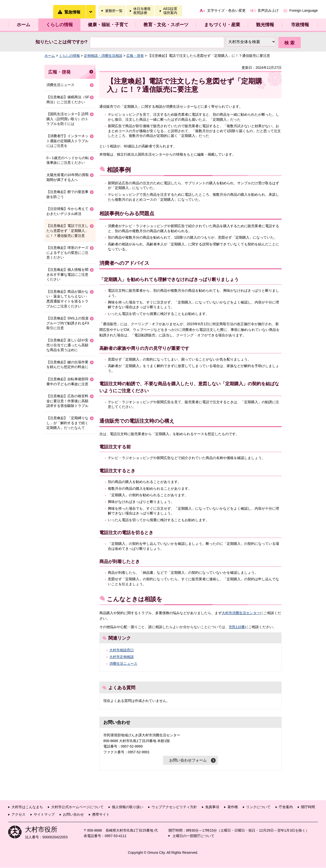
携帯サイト (101, 815)
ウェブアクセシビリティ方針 (174, 807)
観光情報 (265, 25)
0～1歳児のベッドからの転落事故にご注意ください (68, 160)
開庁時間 (308, 807)
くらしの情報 (59, 25)
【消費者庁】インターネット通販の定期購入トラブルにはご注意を (67, 141)
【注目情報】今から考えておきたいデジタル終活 (67, 211)
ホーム (23, 25)
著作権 (233, 807)
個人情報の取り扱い (128, 807)
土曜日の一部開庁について (193, 836)
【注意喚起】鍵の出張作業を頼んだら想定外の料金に (67, 365)
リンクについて (258, 807)
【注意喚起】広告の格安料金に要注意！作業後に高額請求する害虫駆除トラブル (67, 401)
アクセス (18, 815)
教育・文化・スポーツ (166, 25)
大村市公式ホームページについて (77, 807)
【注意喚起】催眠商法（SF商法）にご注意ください (68, 99)
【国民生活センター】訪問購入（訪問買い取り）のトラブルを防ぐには (67, 119)
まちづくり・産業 (222, 25)
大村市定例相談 (122, 657)
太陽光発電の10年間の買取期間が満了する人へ (68, 177)
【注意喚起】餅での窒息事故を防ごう (67, 194)
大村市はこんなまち (27, 807)
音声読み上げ (268, 10)
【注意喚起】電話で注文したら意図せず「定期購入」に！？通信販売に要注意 (67, 231)
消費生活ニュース (123, 664)
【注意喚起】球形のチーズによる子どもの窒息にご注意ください (67, 252)
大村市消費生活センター (241, 613)
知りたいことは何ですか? (62, 42)
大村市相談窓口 (122, 650)
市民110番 (237, 627)
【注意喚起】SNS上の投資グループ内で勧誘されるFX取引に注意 (68, 323)
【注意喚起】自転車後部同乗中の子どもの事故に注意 (67, 382)
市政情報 (300, 25)
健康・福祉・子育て (108, 25)
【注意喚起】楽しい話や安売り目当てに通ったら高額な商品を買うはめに (67, 345)
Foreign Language (304, 10)
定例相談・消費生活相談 (103, 56)
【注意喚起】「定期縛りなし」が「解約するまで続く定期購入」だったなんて (67, 423)
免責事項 (212, 807)
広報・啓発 (135, 56)
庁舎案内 (286, 807)
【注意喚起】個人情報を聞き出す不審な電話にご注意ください (67, 274)
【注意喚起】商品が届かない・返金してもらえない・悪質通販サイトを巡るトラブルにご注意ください (67, 299)
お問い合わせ (73, 815)
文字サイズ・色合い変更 (226, 10)
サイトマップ (44, 815)
